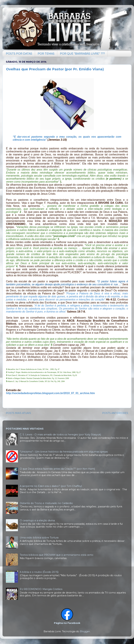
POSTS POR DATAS (19, 54)
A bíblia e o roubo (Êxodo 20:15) (39, 572)
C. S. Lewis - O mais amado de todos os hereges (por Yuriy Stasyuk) (60, 435)
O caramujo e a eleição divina (37, 520)
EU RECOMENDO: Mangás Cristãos (41, 589)
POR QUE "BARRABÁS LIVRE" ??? (82, 54)
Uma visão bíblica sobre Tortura (39, 538)
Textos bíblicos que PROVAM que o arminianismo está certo (57, 555)
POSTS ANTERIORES (115, 413)
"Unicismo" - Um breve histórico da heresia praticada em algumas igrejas (64, 452)
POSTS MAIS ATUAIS (18, 413)
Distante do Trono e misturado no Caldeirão (46, 503)
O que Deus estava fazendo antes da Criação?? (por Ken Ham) (57, 469)
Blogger (85, 631)
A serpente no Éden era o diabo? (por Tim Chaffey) (51, 486)
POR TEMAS (46, 54)
